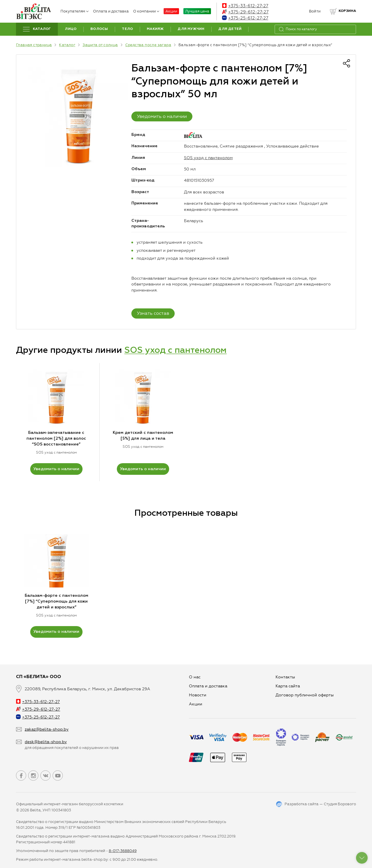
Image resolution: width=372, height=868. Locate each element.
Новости (198, 695)
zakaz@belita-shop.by (47, 729)
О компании (146, 11)
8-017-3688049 (123, 851)
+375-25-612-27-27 (245, 18)
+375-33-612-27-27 (245, 6)
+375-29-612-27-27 (245, 12)
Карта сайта (288, 686)
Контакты (285, 677)
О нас (195, 677)
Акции (171, 11)
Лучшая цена (197, 11)
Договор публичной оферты (305, 695)
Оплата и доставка (111, 11)
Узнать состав (153, 313)
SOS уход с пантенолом (208, 158)
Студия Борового (340, 804)
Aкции (196, 704)
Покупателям (75, 11)
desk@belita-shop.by (46, 742)
